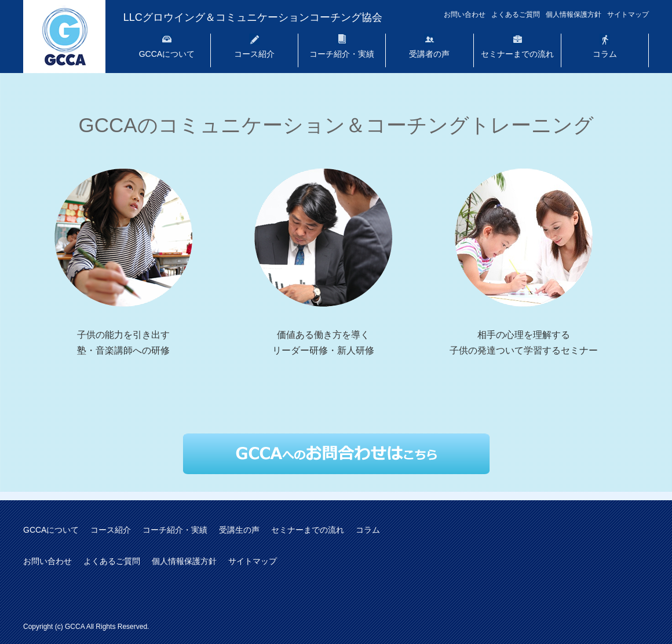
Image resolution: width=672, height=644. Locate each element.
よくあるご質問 (516, 14)
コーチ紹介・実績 (342, 54)
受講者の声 (429, 54)
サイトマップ (628, 14)
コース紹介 (254, 54)
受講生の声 (239, 530)
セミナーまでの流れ (517, 54)
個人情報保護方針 (574, 14)
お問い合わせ (465, 14)
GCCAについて (167, 54)
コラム (605, 54)
